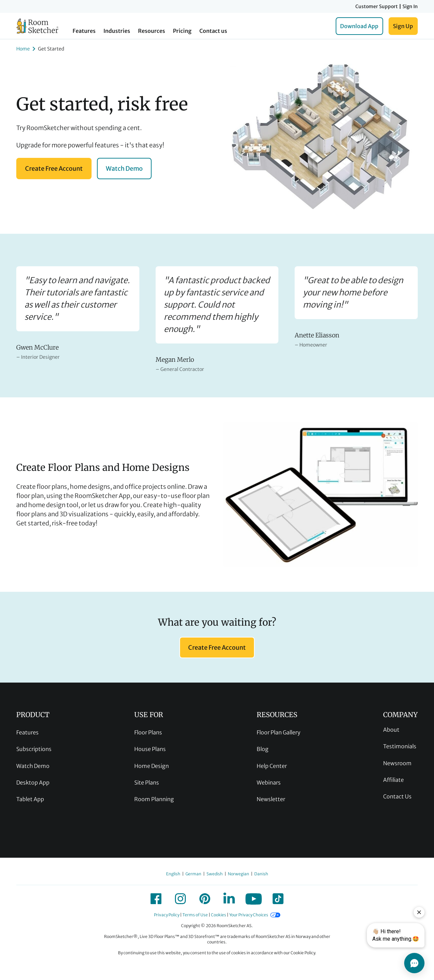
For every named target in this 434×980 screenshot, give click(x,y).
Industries (117, 31)
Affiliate (393, 780)
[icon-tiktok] (278, 899)
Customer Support (377, 6)
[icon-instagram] (180, 899)
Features (84, 31)
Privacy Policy (167, 915)
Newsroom (397, 763)
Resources (152, 31)
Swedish (215, 874)
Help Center (272, 766)
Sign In (410, 6)
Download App (359, 26)
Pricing (182, 31)
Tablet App (30, 799)
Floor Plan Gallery (279, 732)
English (173, 874)
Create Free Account (54, 169)
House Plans (150, 749)
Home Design (152, 766)
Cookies (219, 915)
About (391, 730)
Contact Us (397, 796)
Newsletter (271, 799)
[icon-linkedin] (229, 899)
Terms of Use (195, 915)
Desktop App (33, 783)
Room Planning (154, 799)
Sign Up (403, 26)
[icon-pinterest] (205, 899)
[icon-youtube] (254, 899)
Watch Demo (124, 169)
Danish (261, 874)
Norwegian (239, 874)
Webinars (269, 783)
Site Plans (147, 783)
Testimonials (400, 746)
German (193, 874)
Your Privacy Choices (249, 915)
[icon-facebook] (156, 899)
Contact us (213, 31)
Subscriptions (34, 749)
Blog (263, 749)
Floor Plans (148, 732)
